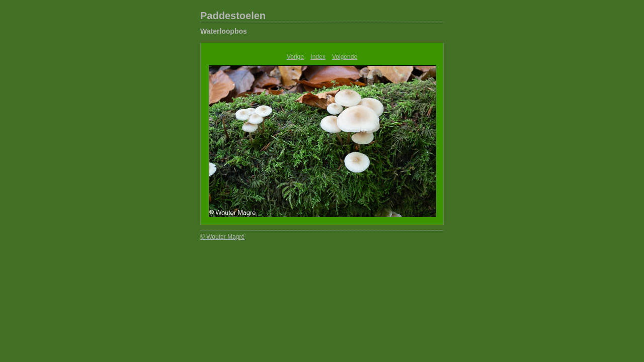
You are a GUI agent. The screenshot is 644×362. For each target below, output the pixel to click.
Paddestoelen (233, 16)
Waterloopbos (224, 31)
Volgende (345, 57)
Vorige (295, 57)
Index (318, 57)
